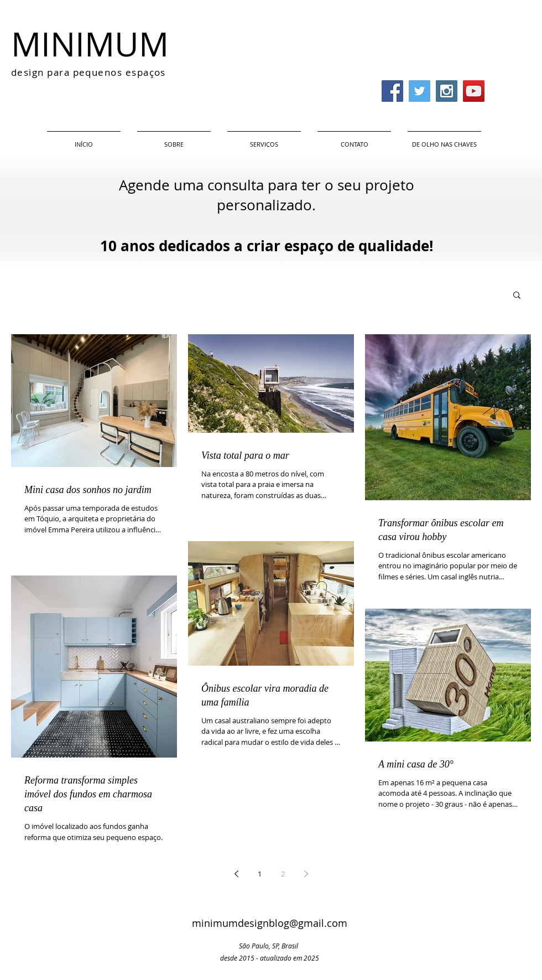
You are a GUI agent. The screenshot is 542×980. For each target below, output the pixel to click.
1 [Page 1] (260, 874)
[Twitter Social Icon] (419, 91)
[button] (517, 296)
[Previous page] (236, 874)
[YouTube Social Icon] (474, 91)
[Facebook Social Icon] (392, 91)
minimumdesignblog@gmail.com (270, 923)
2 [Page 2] (283, 874)
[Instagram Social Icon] (447, 91)
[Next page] (306, 874)
